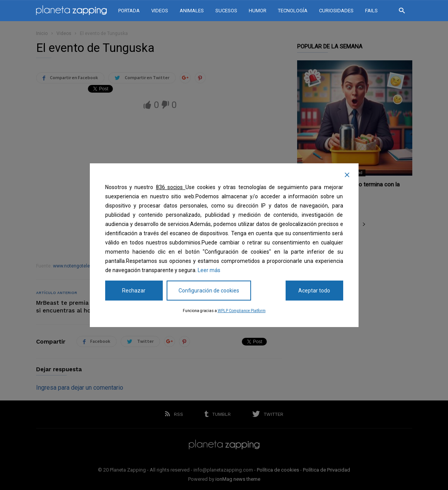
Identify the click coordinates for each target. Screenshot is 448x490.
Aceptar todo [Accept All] (314, 291)
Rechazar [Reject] (134, 291)
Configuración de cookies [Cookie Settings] (209, 291)
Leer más (209, 270)
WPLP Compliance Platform (242, 311)
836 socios (171, 187)
